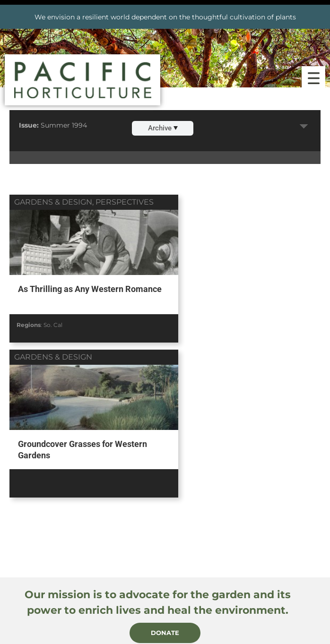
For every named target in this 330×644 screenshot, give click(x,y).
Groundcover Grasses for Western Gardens (242, 294)
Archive (163, 128)
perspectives (125, 202)
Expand (304, 127)
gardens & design (53, 202)
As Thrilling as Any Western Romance (70, 294)
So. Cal (53, 323)
